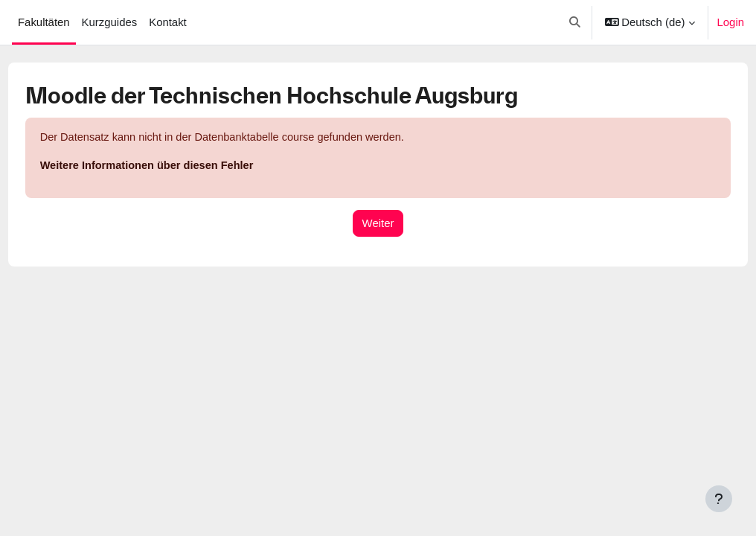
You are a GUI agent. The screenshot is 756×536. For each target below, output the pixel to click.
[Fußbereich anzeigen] (719, 499)
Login (731, 22)
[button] (575, 22)
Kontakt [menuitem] (168, 22)
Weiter (378, 224)
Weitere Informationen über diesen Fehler (177, 167)
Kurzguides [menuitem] (110, 22)
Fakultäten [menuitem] (44, 22)
